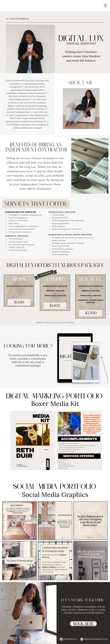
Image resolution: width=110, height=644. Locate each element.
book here (84, 624)
